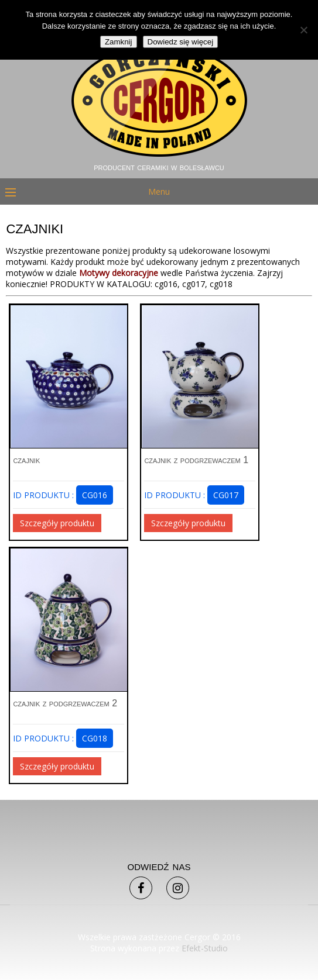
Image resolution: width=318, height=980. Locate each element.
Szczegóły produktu (57, 523)
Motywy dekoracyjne (119, 273)
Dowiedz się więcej (181, 42)
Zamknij (119, 42)
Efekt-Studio (205, 948)
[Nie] (303, 30)
